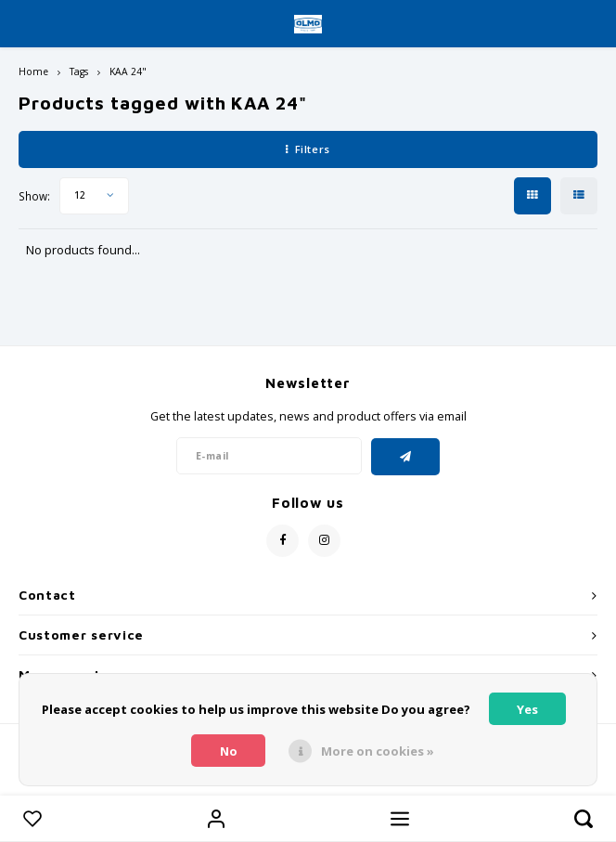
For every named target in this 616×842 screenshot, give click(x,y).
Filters (308, 149)
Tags (79, 71)
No (229, 751)
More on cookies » (378, 751)
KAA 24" (128, 71)
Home (33, 71)
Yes (527, 709)
